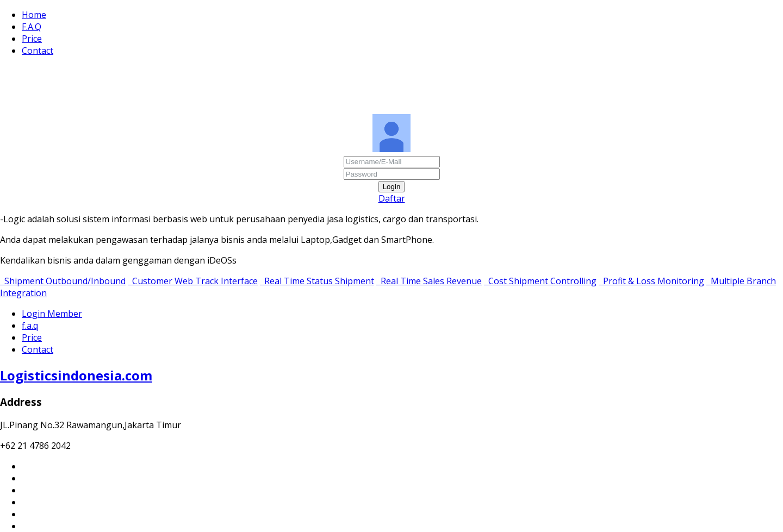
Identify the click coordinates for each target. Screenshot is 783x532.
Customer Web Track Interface (193, 281)
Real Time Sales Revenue (429, 281)
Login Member (52, 314)
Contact (38, 51)
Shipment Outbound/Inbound (63, 281)
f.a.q (30, 326)
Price (32, 39)
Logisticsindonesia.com (76, 375)
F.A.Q (32, 27)
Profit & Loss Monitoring (651, 281)
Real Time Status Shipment (317, 281)
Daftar (392, 198)
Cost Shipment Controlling (540, 281)
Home (34, 15)
